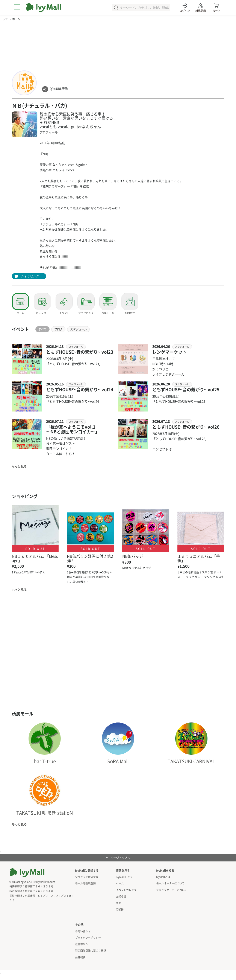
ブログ (62, 329)
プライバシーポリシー (88, 937)
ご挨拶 (120, 909)
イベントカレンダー (127, 889)
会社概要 (80, 956)
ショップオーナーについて (172, 889)
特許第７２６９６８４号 (39, 891)
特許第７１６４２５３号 (39, 886)
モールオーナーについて (170, 883)
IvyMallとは (163, 877)
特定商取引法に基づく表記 (91, 949)
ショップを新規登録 (87, 877)
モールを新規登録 (85, 883)
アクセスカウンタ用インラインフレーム (0, 972)
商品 (118, 902)
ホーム (120, 883)
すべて (44, 329)
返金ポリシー (83, 943)
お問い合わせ (83, 930)
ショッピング (30, 276)
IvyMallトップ (124, 877)
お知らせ (121, 896)
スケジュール (84, 329)
